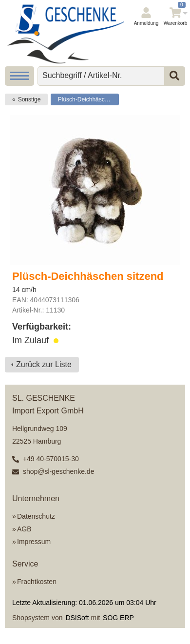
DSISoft (77, 618)
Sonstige (29, 99)
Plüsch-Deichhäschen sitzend (88, 99)
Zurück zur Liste (44, 364)
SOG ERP (118, 618)
